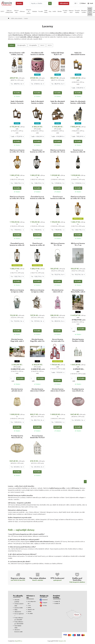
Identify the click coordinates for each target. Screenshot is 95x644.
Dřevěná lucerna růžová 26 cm (58, 291)
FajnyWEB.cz (18, 641)
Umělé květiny (46, 11)
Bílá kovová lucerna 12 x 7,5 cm (58, 244)
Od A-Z (42, 45)
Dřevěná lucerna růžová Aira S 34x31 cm (58, 391)
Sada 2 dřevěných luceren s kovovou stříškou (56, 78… (17, 103)
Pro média (30, 613)
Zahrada (59, 11)
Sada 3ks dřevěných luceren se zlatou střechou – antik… (58, 103)
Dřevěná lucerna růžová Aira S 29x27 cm (37, 391)
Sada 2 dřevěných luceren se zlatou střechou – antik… (37, 103)
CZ (76, 3)
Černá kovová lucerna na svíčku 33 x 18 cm (37, 152)
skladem (18, 96)
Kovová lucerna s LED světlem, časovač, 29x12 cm (17, 54)
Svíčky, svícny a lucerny (90, 11)
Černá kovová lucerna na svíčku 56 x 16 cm (58, 198)
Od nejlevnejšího (21, 45)
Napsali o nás (31, 609)
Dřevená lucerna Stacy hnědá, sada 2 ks (78, 292)
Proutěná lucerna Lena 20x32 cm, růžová (78, 391)
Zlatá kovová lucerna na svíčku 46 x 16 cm (58, 151)
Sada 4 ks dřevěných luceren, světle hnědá (78, 102)
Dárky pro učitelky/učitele (9, 11)
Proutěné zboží (65, 11)
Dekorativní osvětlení (84, 11)
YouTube (43, 606)
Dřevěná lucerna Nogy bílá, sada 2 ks (37, 340)
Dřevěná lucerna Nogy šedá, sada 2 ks (17, 341)
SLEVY (2, 11)
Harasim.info (62, 641)
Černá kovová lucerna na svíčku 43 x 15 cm (37, 245)
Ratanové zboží (71, 11)
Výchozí (12, 45)
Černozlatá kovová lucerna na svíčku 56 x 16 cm (37, 198)
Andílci (54, 11)
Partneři (30, 611)
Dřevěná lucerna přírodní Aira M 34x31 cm (17, 391)
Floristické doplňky (77, 11)
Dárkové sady (16, 11)
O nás (29, 605)
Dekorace (22, 11)
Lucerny (26, 18)
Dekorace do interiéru (29, 11)
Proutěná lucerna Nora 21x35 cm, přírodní (17, 438)
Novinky (19, 3)
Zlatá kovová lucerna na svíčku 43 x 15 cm (78, 198)
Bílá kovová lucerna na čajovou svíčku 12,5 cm (17, 292)
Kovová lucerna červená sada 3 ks (58, 340)
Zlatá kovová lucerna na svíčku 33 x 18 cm (17, 151)
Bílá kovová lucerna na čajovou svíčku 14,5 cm (37, 292)
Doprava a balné (18, 608)
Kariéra (29, 607)
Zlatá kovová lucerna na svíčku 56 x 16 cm (17, 198)
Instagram (44, 603)
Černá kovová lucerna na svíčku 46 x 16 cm (78, 152)
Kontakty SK (57, 603)
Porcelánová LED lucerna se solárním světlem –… (37, 54)
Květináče (35, 11)
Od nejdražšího (33, 45)
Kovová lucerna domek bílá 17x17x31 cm (37, 438)
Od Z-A (50, 45)
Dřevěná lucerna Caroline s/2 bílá (78, 340)
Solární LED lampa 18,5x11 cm (58, 54)
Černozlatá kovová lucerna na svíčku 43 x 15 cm (17, 245)
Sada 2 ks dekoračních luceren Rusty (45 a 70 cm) (78, 54)
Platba (16, 610)
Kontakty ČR (57, 601)
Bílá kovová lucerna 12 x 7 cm (78, 244)
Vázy (50, 11)
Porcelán (41, 11)
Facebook (44, 600)
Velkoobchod (64, 3)
